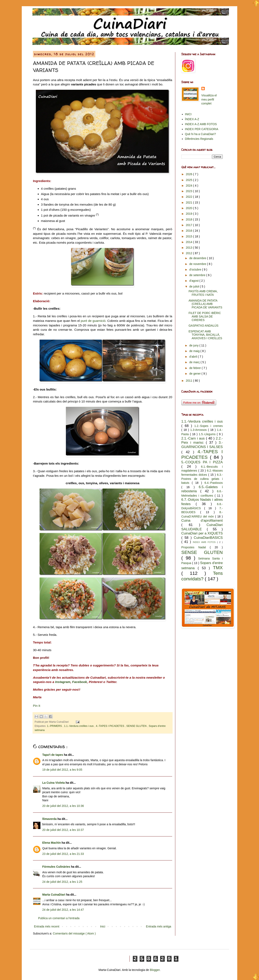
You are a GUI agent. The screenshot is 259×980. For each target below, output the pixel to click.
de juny (194, 345)
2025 (189, 180)
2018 (189, 219)
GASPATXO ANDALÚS (203, 326)
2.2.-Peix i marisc (202, 441)
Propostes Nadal (195, 547)
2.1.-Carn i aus (194, 438)
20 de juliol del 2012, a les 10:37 (63, 830)
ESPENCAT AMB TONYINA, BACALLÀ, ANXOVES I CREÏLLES (205, 335)
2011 (189, 381)
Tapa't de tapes (53, 755)
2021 (189, 202)
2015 (189, 236)
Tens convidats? (202, 576)
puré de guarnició (93, 321)
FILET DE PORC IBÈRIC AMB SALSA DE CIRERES (205, 316)
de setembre (198, 275)
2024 (189, 186)
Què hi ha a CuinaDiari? (200, 134)
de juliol (194, 286)
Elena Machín (52, 843)
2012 (189, 253)
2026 (189, 174)
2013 (189, 248)
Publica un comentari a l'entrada (59, 918)
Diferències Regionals (199, 139)
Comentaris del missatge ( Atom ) (74, 933)
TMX (218, 568)
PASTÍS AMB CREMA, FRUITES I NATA (203, 293)
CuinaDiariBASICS (208, 538)
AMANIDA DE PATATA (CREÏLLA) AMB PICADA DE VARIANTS (205, 304)
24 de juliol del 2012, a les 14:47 (63, 910)
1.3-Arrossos (199, 430)
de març (195, 362)
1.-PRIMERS (55, 726)
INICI (188, 114)
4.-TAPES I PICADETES (110, 726)
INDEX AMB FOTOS (205, 542)
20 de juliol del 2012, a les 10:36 (63, 806)
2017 (189, 225)
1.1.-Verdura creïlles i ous (79, 726)
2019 (189, 214)
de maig (195, 351)
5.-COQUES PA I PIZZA (202, 462)
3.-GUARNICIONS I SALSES (202, 445)
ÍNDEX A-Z (192, 119)
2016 (189, 231)
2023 (189, 191)
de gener (195, 374)
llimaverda (50, 819)
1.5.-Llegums (208, 434)
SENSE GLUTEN (137, 726)
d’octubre (195, 270)
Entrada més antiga (159, 926)
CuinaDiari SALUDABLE (202, 527)
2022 (189, 197)
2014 (189, 242)
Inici (103, 926)
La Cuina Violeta (54, 783)
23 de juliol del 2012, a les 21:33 (63, 854)
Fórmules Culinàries (57, 867)
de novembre (198, 264)
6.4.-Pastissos (214, 483)
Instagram (63, 682)
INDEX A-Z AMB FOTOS (201, 124)
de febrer (195, 368)
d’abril (193, 357)
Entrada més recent (47, 926)
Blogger (155, 970)
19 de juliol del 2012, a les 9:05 (62, 770)
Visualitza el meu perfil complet (209, 99)
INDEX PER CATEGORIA (202, 129)
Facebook (80, 682)
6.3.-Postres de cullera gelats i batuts (202, 479)
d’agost (194, 281)
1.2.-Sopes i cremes (209, 426)
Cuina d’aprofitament (202, 521)
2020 (189, 208)
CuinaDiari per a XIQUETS (202, 533)
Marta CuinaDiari (54, 895)
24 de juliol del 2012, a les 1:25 (62, 882)
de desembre (198, 258)
